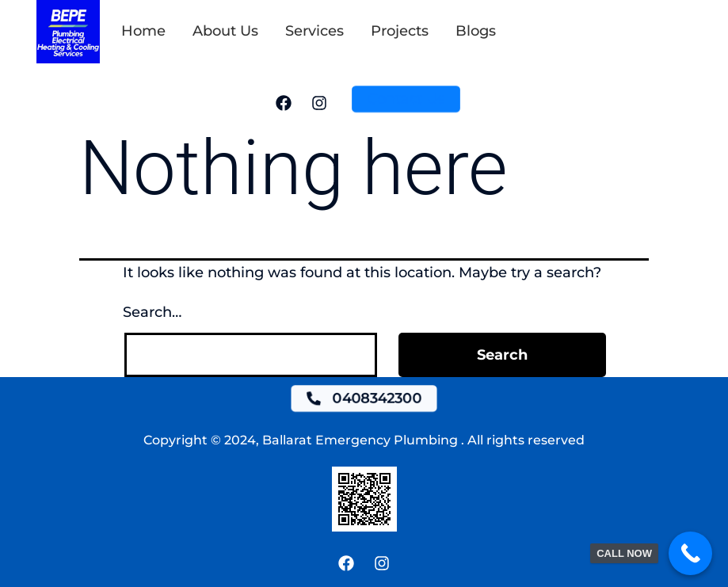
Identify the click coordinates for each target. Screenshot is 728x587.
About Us (225, 31)
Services (314, 31)
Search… (152, 312)
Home (143, 31)
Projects (400, 31)
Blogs (476, 31)
